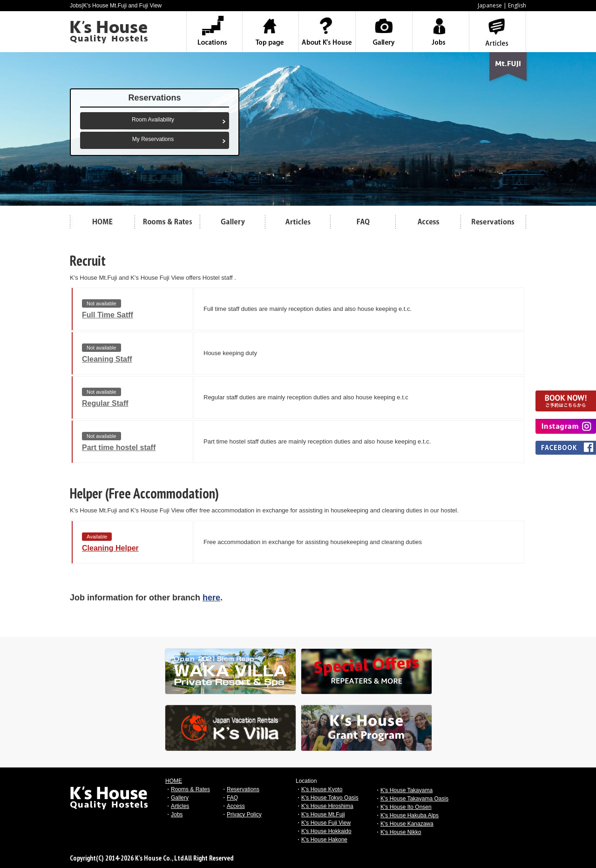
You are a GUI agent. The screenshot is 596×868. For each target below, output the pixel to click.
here (211, 598)
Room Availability (153, 120)
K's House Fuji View (326, 823)
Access (236, 806)
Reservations (243, 789)
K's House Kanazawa (407, 824)
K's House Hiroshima (327, 806)
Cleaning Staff (107, 359)
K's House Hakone (324, 840)
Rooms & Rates (190, 789)
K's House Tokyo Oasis (330, 798)
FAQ (232, 798)
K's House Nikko (401, 832)
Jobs (177, 814)
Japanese (490, 5)
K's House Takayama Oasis (414, 799)
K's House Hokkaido (326, 831)
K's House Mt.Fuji (323, 814)
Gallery (180, 798)
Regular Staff (105, 403)
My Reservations (153, 139)
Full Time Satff (108, 315)
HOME (174, 781)
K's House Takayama (406, 790)
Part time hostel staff (119, 447)
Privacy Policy (244, 814)
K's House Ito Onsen (406, 807)
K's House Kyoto (322, 789)
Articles (180, 806)
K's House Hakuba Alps (410, 815)
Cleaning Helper (110, 548)
